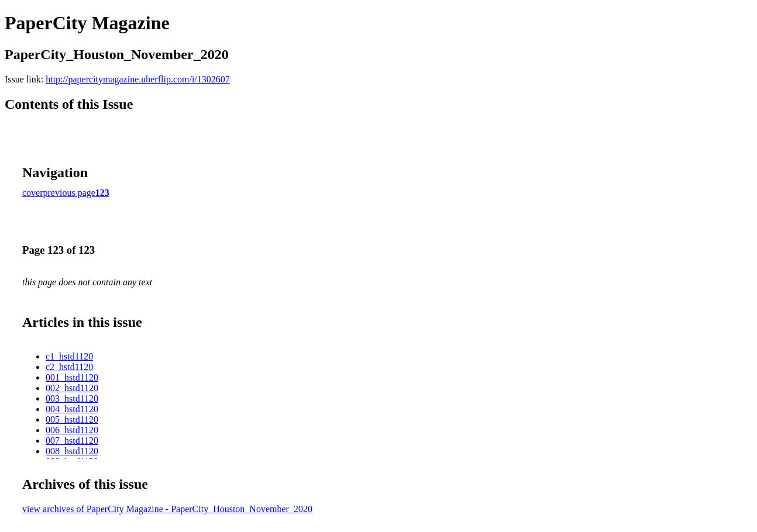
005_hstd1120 (72, 419)
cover (33, 193)
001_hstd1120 (72, 377)
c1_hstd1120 (69, 356)
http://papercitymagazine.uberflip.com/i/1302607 (138, 79)
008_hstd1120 (72, 451)
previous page (69, 193)
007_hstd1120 (72, 441)
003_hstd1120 (72, 398)
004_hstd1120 (72, 409)
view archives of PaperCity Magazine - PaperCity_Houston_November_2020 (167, 509)
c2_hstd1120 (69, 367)
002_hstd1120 (72, 388)
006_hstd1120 (72, 430)
